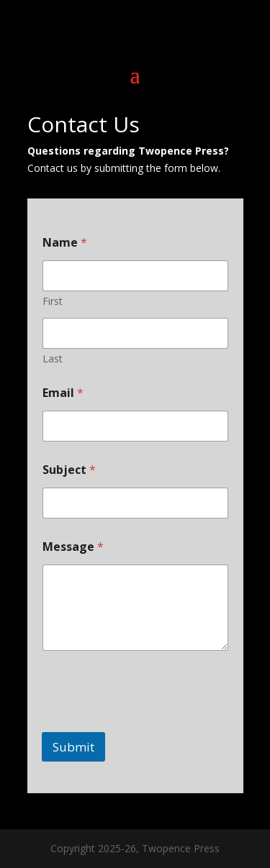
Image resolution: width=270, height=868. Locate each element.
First (53, 301)
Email (63, 393)
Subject (69, 470)
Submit (73, 747)
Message (73, 547)
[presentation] (151, 723)
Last (53, 358)
